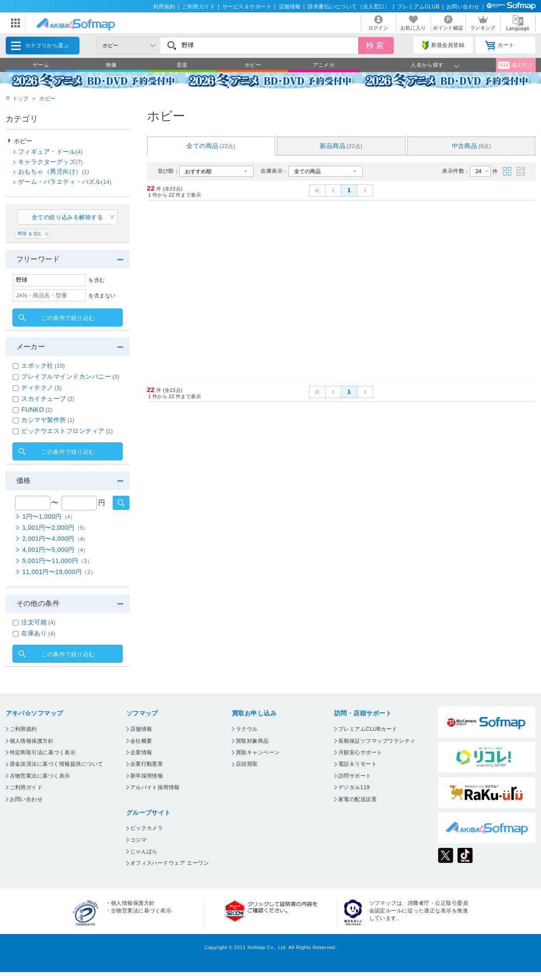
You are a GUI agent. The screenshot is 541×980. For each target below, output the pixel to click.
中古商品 (472, 146)
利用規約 (164, 7)
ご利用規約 (23, 729)
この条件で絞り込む (68, 318)
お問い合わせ (463, 7)
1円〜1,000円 (49, 517)
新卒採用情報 (147, 776)
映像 (112, 65)
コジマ (138, 840)
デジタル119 (354, 787)
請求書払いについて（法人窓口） (349, 7)
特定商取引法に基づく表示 (43, 752)
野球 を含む (30, 234)
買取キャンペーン (258, 752)
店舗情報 (290, 7)
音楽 (182, 65)
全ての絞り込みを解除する (68, 217)
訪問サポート (355, 776)
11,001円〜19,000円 (59, 572)
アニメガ (324, 65)
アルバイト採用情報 (155, 787)
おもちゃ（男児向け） (54, 171)
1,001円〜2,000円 (56, 528)
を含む (96, 280)
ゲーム (41, 65)
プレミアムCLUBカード (368, 729)
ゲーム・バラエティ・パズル (65, 182)
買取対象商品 (252, 741)
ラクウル (247, 729)
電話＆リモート (358, 764)
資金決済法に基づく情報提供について (57, 764)
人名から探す (427, 65)
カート (500, 46)
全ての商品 (211, 146)
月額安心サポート (360, 752)
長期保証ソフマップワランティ (377, 741)
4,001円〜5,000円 (56, 550)
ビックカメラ (147, 828)
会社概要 (141, 741)
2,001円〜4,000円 (56, 539)
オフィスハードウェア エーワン (170, 863)
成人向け (515, 65)
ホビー (253, 65)
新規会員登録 (443, 46)
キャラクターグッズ (50, 162)
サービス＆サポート (247, 7)
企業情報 (141, 752)
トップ (21, 99)
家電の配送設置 (358, 799)
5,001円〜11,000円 (58, 561)
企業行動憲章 (147, 764)
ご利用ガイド (199, 7)
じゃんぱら (144, 851)
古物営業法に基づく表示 (40, 776)
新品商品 (341, 146)
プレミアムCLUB (418, 7)
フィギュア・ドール (50, 152)
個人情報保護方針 (32, 741)
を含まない (102, 296)
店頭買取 (247, 764)
